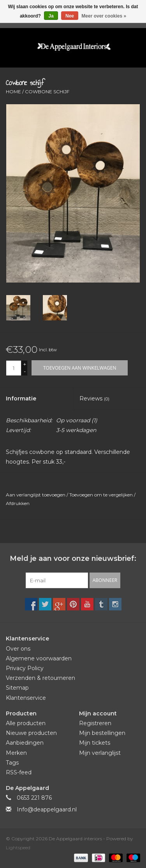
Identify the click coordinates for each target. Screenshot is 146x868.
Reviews (94, 398)
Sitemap (17, 688)
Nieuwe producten (31, 733)
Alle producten (26, 723)
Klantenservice (26, 698)
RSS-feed (19, 772)
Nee (70, 16)
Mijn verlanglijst (100, 753)
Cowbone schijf (47, 92)
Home (13, 92)
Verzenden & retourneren (40, 678)
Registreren (95, 723)
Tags (12, 763)
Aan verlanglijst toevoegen (36, 495)
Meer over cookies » (104, 16)
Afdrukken (18, 503)
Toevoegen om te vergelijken (102, 495)
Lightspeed (18, 848)
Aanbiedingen (25, 743)
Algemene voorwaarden (39, 658)
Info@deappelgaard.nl (47, 809)
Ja (51, 16)
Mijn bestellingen (102, 733)
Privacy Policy (25, 668)
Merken (16, 753)
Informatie (21, 398)
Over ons (18, 649)
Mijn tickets (95, 743)
